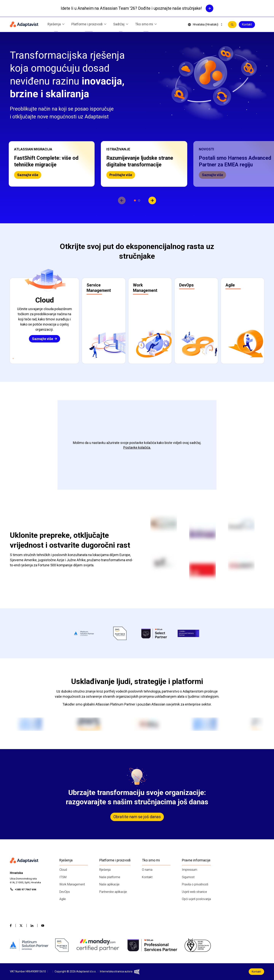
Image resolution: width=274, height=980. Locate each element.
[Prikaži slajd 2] (139, 200)
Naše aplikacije (109, 884)
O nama (147, 870)
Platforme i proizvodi (89, 25)
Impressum (190, 870)
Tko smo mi (146, 25)
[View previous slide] (122, 200)
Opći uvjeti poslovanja (196, 899)
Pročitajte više (121, 175)
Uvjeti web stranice (194, 892)
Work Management (72, 884)
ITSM (63, 877)
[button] (52, 164)
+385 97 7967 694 (26, 889)
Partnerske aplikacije (113, 892)
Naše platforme (110, 877)
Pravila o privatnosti (195, 884)
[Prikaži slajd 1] (135, 200)
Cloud (63, 870)
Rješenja (56, 25)
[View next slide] (152, 200)
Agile (63, 899)
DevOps (65, 892)
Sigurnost (188, 877)
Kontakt (247, 24)
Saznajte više (28, 175)
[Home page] (24, 25)
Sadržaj (121, 25)
